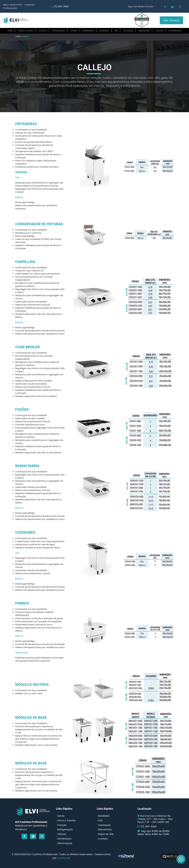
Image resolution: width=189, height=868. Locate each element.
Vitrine (74, 31)
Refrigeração (59, 31)
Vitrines (62, 834)
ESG (116, 31)
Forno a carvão (26, 31)
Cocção (43, 31)
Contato (159, 31)
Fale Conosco (171, 20)
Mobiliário (104, 31)
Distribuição (88, 31)
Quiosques (128, 31)
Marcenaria (144, 31)
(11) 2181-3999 (61, 6)
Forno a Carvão (66, 820)
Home (10, 31)
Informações (175, 31)
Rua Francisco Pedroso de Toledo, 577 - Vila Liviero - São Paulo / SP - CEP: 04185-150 (155, 819)
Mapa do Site (106, 834)
